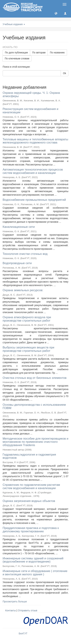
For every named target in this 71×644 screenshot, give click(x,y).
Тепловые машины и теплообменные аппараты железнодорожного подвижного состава (35, 141)
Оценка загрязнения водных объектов (29, 501)
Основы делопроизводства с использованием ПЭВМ (34, 406)
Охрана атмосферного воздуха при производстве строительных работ (27, 319)
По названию (57, 53)
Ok (65, 73)
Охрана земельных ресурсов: (23, 290)
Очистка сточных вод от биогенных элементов (35, 378)
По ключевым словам (17, 58)
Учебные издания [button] (14, 24)
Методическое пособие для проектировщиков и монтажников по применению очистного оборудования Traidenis (35, 442)
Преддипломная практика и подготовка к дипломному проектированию (31, 530)
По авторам (39, 53)
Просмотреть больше (15, 601)
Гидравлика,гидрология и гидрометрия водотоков (29, 456)
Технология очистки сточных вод (25, 254)
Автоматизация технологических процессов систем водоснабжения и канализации (33, 171)
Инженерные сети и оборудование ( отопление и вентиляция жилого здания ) (35, 573)
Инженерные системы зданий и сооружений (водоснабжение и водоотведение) (33, 560)
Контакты (10, 610)
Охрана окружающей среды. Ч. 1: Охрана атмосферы (31, 94)
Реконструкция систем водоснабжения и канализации (30, 111)
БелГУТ (23, 633)
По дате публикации (16, 53)
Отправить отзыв (28, 610)
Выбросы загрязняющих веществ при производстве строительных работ (28, 349)
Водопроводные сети (17, 263)
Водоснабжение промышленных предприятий (34, 200)
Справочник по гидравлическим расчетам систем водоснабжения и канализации (31, 486)
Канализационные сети (19, 227)
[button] (56, 13)
